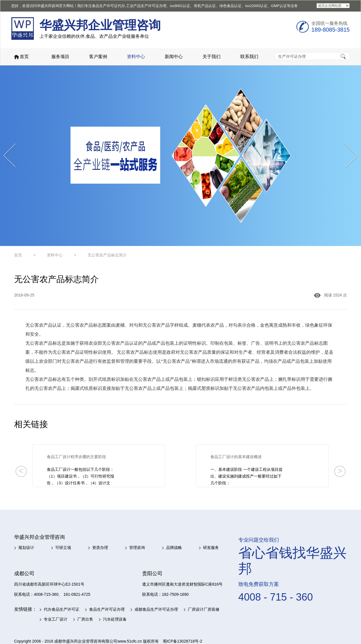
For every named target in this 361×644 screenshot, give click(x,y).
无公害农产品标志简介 (107, 255)
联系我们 (249, 57)
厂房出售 (85, 619)
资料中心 (136, 57)
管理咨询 (137, 548)
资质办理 (100, 548)
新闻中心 (174, 57)
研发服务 (211, 548)
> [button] (340, 471)
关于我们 (212, 57)
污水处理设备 (115, 619)
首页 (21, 57)
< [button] (21, 471)
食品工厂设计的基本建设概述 (236, 457)
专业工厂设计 (56, 619)
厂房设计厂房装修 (204, 609)
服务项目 (60, 57)
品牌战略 (174, 548)
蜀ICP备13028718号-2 (182, 641)
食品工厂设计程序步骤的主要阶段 (76, 457)
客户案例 (98, 57)
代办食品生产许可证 (61, 609)
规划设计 (26, 548)
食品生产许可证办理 (107, 609)
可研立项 (63, 548)
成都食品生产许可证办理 (156, 609)
